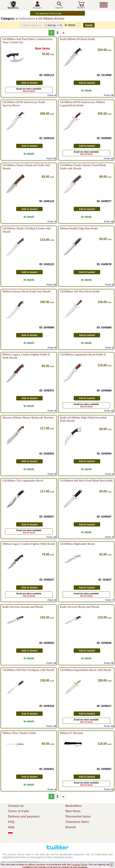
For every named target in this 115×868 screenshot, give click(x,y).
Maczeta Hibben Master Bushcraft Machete (28, 418)
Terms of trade (18, 811)
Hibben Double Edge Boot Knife (79, 228)
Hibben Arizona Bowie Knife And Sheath (26, 291)
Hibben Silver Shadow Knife (19, 733)
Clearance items (77, 822)
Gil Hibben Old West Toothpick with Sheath (28, 670)
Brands (71, 827)
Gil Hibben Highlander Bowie (77, 544)
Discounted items (78, 816)
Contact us (16, 806)
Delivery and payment (24, 816)
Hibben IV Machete (71, 733)
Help (11, 827)
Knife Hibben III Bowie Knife (77, 39)
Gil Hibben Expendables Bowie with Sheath (85, 670)
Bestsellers (74, 806)
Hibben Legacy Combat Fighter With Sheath (29, 544)
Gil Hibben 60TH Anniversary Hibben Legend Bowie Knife (82, 104)
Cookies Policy (79, 865)
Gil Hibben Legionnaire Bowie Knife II (83, 354)
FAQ (11, 822)
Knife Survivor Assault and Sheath (23, 607)
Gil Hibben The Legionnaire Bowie (23, 481)
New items (73, 811)
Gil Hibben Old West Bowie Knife (80, 291)
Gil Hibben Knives (51, 19)
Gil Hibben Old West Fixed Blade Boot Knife (86, 481)
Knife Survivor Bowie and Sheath (80, 607)
